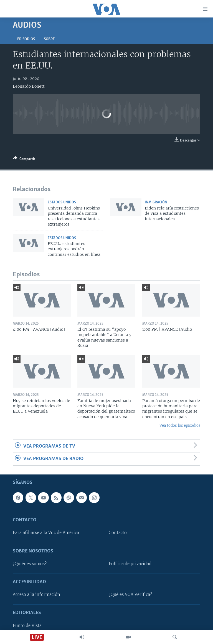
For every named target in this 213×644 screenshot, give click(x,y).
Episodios (26, 39)
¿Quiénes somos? (30, 564)
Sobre (49, 39)
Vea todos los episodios (180, 425)
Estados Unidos (62, 202)
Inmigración (156, 202)
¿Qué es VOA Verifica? (130, 595)
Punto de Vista (27, 625)
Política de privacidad (130, 564)
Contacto (118, 533)
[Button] (24, 160)
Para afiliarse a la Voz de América (46, 533)
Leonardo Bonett (29, 86)
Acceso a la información (36, 595)
